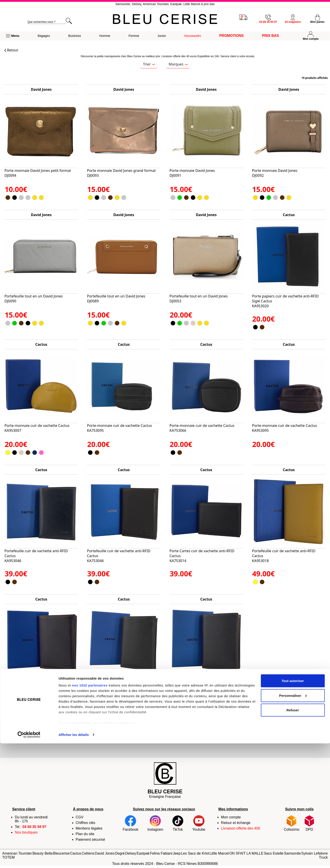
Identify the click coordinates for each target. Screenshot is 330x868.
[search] (46, 22)
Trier (149, 64)
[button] (13, 36)
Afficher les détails (74, 859)
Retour (11, 50)
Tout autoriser (293, 805)
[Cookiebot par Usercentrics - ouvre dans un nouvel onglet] (29, 859)
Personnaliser (293, 820)
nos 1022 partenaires (90, 810)
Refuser (293, 835)
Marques (178, 64)
